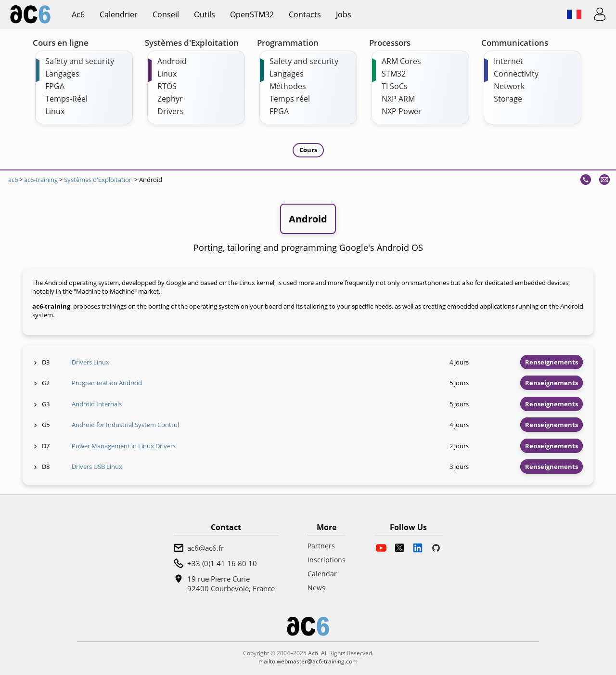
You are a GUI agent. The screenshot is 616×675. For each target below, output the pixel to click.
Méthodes (288, 86)
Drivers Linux (90, 362)
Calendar (322, 574)
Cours (308, 150)
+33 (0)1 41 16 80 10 (222, 563)
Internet (508, 61)
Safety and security (80, 61)
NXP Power (402, 111)
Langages (62, 74)
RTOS (167, 86)
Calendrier (119, 14)
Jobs (344, 14)
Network (509, 86)
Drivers (171, 111)
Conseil (166, 14)
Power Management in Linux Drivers (124, 446)
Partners (321, 546)
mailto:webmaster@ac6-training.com (308, 661)
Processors (390, 43)
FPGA (55, 86)
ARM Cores (401, 61)
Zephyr (170, 99)
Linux (55, 111)
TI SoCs (395, 86)
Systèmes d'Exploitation (192, 43)
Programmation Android (107, 383)
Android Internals (97, 404)
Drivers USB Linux (97, 467)
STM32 (394, 74)
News (316, 588)
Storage (508, 99)
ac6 (78, 14)
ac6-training (41, 180)
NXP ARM (398, 99)
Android (172, 61)
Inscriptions (327, 560)
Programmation (288, 43)
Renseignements (552, 362)
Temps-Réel (66, 99)
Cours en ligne (61, 43)
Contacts (305, 14)
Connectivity (516, 74)
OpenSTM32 (252, 14)
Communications (515, 43)
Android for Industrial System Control (125, 425)
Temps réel (290, 99)
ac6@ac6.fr (205, 548)
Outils (205, 14)
